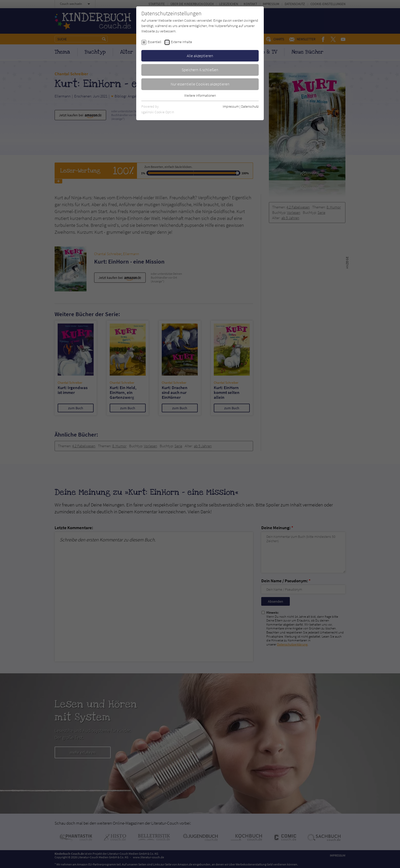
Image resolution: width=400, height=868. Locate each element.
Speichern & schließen (200, 70)
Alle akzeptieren (200, 56)
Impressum (231, 106)
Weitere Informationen (200, 95)
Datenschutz (250, 106)
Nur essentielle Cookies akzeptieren (200, 84)
